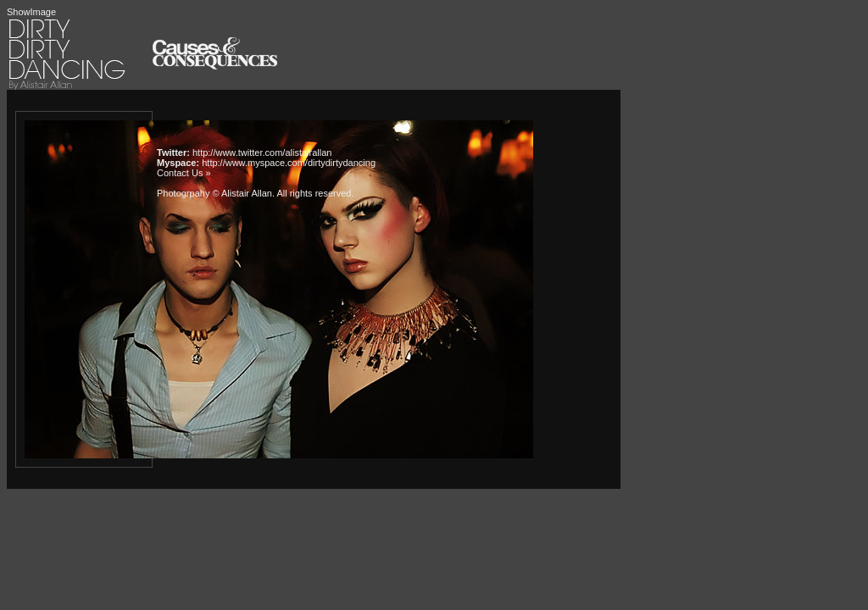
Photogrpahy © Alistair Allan (214, 193)
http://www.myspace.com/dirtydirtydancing (289, 163)
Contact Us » (184, 173)
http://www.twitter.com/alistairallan (262, 152)
